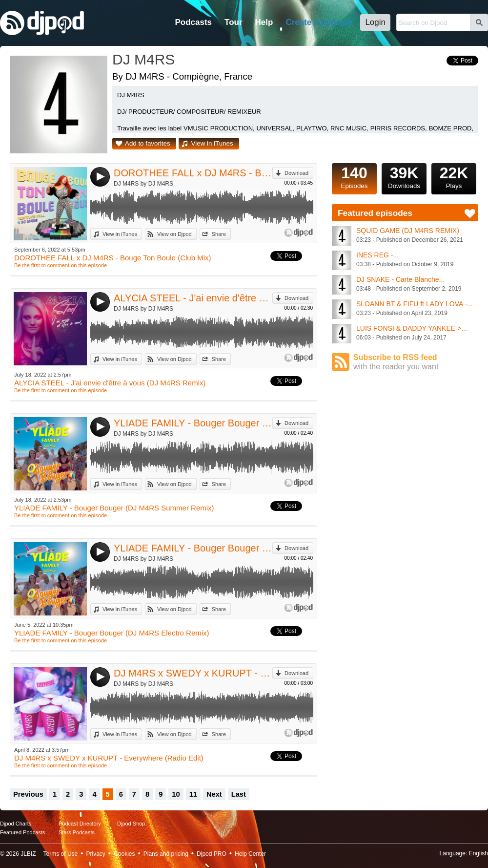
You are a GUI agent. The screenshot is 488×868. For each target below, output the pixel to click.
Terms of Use (61, 854)
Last (239, 794)
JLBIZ (28, 854)
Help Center (250, 854)
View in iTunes (212, 143)
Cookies (124, 854)
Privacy (96, 854)
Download (296, 173)
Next (214, 794)
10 (176, 794)
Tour (234, 22)
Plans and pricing (166, 854)
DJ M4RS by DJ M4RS (143, 184)
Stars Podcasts (77, 832)
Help (264, 22)
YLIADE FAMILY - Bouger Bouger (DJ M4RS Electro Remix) (193, 548)
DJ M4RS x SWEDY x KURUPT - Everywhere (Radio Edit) (193, 673)
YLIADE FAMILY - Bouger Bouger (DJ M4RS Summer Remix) (193, 423)
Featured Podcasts (22, 832)
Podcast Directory (80, 824)
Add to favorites (148, 143)
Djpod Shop (131, 824)
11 (193, 794)
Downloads (404, 176)
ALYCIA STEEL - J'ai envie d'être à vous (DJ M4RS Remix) (193, 298)
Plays (454, 176)
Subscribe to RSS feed (416, 362)
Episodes (354, 176)
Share (219, 234)
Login (375, 22)
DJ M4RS (143, 59)
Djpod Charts (16, 824)
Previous (28, 794)
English (478, 853)
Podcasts (193, 22)
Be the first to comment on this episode (61, 265)
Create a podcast (319, 22)
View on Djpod (174, 234)
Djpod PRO (212, 854)
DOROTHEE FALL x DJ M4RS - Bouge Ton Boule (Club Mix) (193, 173)
